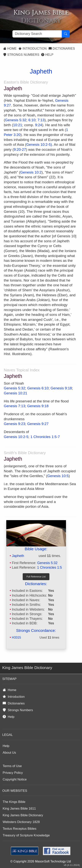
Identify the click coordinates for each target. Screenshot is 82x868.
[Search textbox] (37, 34)
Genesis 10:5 (58, 476)
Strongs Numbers (21, 55)
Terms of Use (12, 766)
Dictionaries (62, 49)
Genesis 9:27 (38, 424)
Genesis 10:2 (31, 172)
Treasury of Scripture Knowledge (26, 835)
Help (47, 55)
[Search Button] (66, 34)
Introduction (33, 49)
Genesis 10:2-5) (39, 145)
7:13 (41, 120)
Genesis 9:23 (14, 424)
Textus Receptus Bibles (20, 829)
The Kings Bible (14, 802)
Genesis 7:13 (14, 406)
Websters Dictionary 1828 (21, 822)
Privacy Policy (13, 773)
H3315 (16, 637)
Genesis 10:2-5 (16, 437)
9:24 (39, 125)
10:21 (18, 125)
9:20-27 (20, 149)
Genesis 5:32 (16, 120)
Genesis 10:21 (16, 393)
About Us (9, 753)
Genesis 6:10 (38, 388)
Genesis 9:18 (61, 388)
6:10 (32, 120)
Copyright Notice (15, 779)
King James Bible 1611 (19, 809)
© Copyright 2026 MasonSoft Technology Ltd (41, 861)
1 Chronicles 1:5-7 (45, 437)
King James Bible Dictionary (23, 815)
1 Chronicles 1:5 (49, 567)
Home (10, 49)
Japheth (18, 556)
